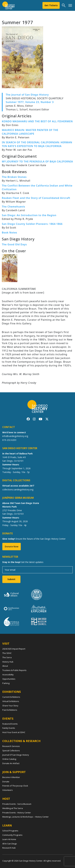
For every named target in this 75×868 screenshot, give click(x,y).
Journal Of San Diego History (16, 755)
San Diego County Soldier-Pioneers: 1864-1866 (32, 224)
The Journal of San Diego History (27, 95)
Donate (6, 782)
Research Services (11, 746)
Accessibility (8, 675)
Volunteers (8, 790)
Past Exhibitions (10, 710)
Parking (6, 683)
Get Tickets (51, 5)
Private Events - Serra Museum (17, 804)
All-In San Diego (10, 844)
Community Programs (12, 835)
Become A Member (11, 777)
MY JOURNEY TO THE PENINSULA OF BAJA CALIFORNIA (37, 161)
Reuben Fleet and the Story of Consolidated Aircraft (36, 198)
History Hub (8, 662)
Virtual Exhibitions (11, 701)
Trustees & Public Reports (14, 670)
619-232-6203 (9, 440)
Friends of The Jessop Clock (15, 786)
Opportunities (9, 679)
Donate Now (12, 546)
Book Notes (9, 233)
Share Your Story (10, 706)
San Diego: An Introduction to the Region (29, 215)
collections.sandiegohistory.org (18, 490)
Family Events (9, 728)
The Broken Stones (14, 177)
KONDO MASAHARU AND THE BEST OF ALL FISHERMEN (37, 121)
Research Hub (9, 848)
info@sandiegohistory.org (15, 436)
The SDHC (7, 653)
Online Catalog (9, 759)
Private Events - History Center (17, 813)
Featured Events (10, 724)
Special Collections (11, 751)
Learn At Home (9, 839)
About (5, 666)
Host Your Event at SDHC (14, 732)
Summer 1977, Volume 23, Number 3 (30, 102)
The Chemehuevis (13, 207)
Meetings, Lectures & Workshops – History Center (25, 817)
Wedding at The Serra (13, 808)
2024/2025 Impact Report (14, 649)
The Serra (7, 657)
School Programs (10, 831)
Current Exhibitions (11, 697)
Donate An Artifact (11, 763)
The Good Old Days (14, 244)
